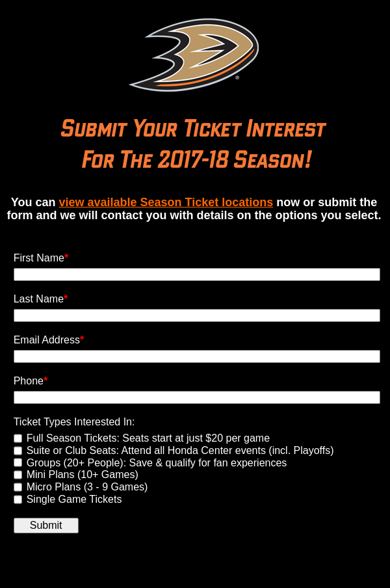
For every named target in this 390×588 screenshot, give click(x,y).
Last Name (41, 299)
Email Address (49, 340)
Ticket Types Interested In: (74, 422)
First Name (41, 258)
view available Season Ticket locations (166, 202)
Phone (31, 381)
